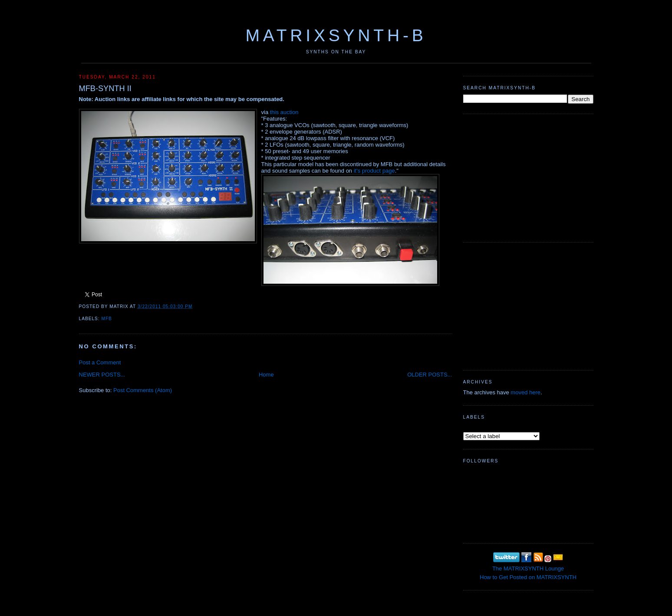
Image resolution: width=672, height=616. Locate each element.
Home (266, 375)
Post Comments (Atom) (143, 390)
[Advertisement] (528, 177)
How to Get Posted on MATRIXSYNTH (528, 577)
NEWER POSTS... (102, 375)
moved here (525, 392)
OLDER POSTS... (430, 375)
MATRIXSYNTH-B (336, 35)
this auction (284, 112)
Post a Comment (100, 362)
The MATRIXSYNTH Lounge (528, 568)
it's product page (374, 171)
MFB (107, 319)
